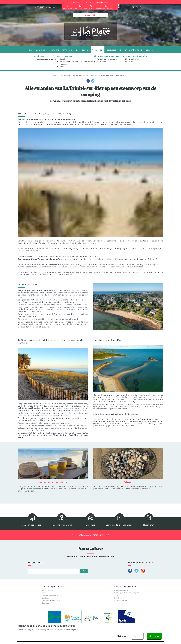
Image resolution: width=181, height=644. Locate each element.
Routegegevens (121, 590)
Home (55, 76)
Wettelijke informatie (51, 600)
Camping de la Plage (54, 587)
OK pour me (154, 636)
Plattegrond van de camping (127, 593)
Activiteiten (65, 76)
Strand (93, 76)
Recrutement (48, 590)
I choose (137, 636)
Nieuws (45, 593)
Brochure (118, 598)
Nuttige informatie (125, 587)
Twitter (93, 81)
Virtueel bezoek (121, 600)
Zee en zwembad (80, 76)
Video (117, 595)
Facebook (88, 81)
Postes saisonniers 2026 (91, 535)
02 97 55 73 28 (41, 7)
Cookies (45, 598)
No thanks (122, 636)
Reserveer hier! (90, 15)
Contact (51, 7)
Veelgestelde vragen (51, 595)
